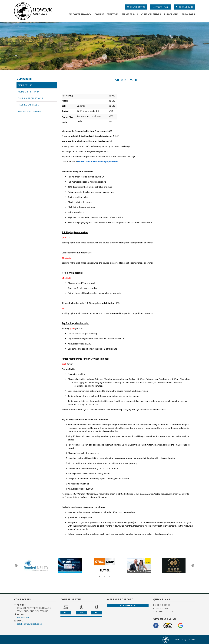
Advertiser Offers (163, 612)
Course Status (136, 7)
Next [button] (193, 566)
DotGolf (191, 639)
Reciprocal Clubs (29, 105)
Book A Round (184, 7)
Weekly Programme (30, 111)
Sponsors (188, 14)
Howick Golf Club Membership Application (98, 162)
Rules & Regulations (31, 98)
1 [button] (100, 577)
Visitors (113, 14)
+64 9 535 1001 (24, 618)
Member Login (160, 7)
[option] (104, 46)
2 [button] (105, 577)
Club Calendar (151, 14)
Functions (171, 14)
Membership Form (29, 92)
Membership (130, 14)
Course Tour (161, 608)
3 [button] (109, 577)
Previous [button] (16, 566)
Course (99, 14)
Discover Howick (80, 14)
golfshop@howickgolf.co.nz (29, 624)
